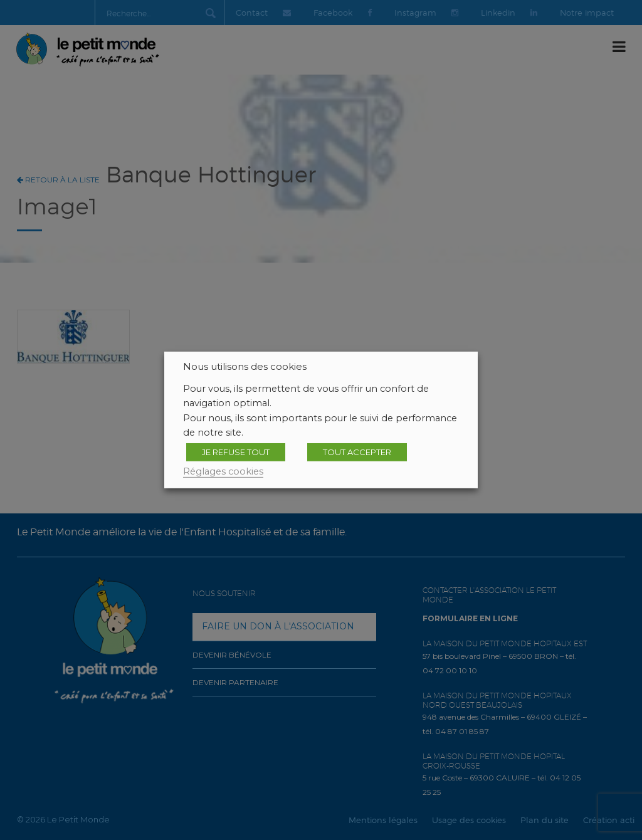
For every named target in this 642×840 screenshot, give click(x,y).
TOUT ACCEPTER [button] (357, 452)
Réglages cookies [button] (223, 471)
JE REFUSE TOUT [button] (236, 452)
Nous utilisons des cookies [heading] (245, 367)
